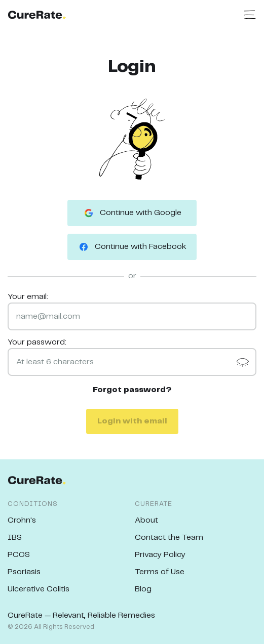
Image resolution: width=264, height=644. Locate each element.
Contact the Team (169, 538)
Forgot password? (132, 390)
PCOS (19, 555)
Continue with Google (132, 213)
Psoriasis (24, 572)
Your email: (28, 297)
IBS (15, 538)
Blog (143, 589)
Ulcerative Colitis (39, 589)
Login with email (132, 421)
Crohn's (22, 520)
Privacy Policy (160, 555)
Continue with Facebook (132, 247)
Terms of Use (160, 572)
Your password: (37, 342)
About (146, 520)
